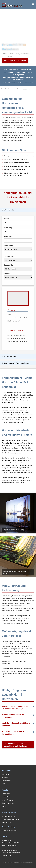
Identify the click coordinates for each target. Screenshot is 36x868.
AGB (3, 784)
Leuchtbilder (12, 89)
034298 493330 (13, 850)
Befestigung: (8, 245)
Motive (4, 806)
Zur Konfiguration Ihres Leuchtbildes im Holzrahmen (15, 745)
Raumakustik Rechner (9, 830)
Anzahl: (7, 219)
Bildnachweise (6, 781)
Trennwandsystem (8, 803)
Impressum (5, 775)
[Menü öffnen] (33, 4)
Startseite (4, 89)
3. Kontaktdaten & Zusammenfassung (16, 363)
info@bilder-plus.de (13, 853)
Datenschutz (6, 778)
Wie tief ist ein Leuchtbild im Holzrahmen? (13, 716)
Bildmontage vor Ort (8, 816)
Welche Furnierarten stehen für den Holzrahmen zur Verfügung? (15, 708)
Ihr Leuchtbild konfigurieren (15, 61)
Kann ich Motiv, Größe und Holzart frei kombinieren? (15, 733)
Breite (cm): (8, 228)
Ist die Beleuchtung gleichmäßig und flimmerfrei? (16, 724)
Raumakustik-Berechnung (10, 819)
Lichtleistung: (9, 257)
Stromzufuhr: (9, 265)
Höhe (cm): (8, 237)
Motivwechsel (6, 823)
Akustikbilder (6, 794)
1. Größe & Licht (8, 210)
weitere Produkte (7, 800)
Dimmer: (7, 274)
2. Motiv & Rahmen (9, 356)
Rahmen (19, 89)
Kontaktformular (7, 855)
